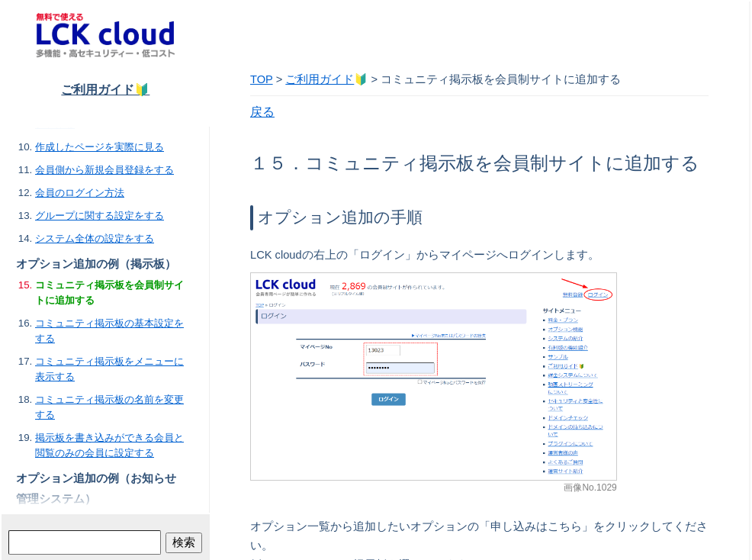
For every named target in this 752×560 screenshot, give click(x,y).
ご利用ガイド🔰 (105, 90)
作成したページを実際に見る (100, 147)
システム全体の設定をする (95, 238)
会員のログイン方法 (80, 193)
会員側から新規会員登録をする (104, 170)
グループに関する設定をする (100, 216)
